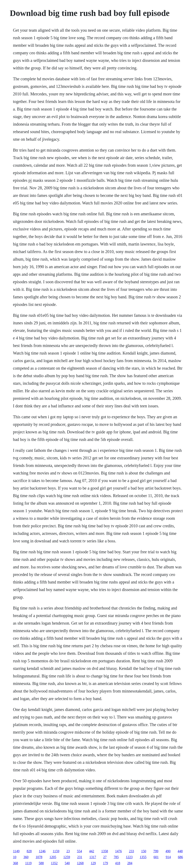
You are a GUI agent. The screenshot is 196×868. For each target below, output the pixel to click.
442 (92, 851)
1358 (105, 851)
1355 (143, 857)
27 (105, 857)
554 (80, 851)
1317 (93, 857)
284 (130, 863)
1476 (119, 851)
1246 (42, 851)
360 (26, 857)
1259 (67, 857)
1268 (80, 863)
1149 (16, 851)
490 (168, 851)
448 (180, 851)
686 (180, 857)
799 (156, 851)
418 (118, 863)
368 (16, 863)
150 (144, 851)
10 (15, 857)
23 (68, 851)
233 (132, 851)
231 (80, 857)
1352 (54, 863)
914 (168, 857)
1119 (28, 863)
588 (41, 863)
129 (93, 863)
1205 (53, 857)
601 (156, 857)
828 (29, 851)
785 (116, 857)
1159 (56, 851)
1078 (39, 857)
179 (106, 863)
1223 (129, 857)
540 (67, 863)
